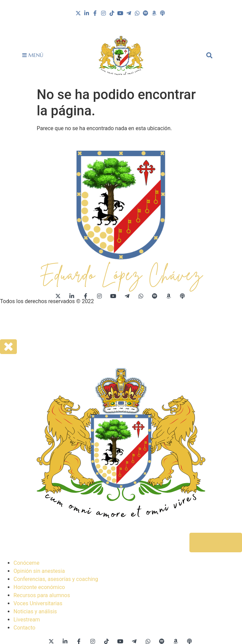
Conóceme (26, 563)
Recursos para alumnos (42, 595)
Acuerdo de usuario (74, 321)
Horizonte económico (39, 587)
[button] (209, 55)
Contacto (24, 628)
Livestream (27, 620)
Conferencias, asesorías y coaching (56, 579)
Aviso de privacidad (23, 321)
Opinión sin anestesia (39, 571)
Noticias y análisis (35, 611)
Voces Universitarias (38, 603)
